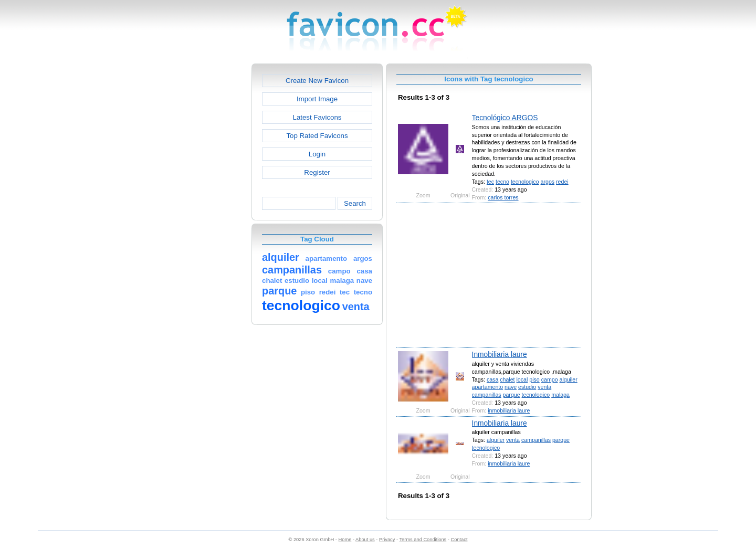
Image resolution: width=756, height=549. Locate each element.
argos (548, 182)
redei (562, 182)
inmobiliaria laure (509, 410)
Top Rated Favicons (317, 136)
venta (544, 387)
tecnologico (525, 182)
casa (492, 379)
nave (511, 387)
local (522, 379)
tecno (502, 182)
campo (550, 379)
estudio (527, 387)
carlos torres (503, 197)
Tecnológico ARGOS (505, 118)
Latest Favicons (317, 117)
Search (355, 203)
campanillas (487, 395)
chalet (507, 379)
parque (512, 395)
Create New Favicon (317, 81)
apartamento (488, 387)
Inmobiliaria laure (500, 354)
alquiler (569, 379)
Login (317, 154)
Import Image (317, 99)
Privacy (387, 540)
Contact (459, 540)
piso (534, 379)
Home (345, 540)
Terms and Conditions (423, 540)
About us (365, 540)
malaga (560, 395)
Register (317, 172)
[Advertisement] (206, 221)
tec (490, 182)
